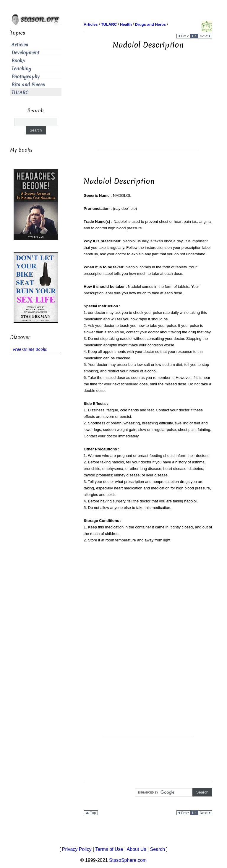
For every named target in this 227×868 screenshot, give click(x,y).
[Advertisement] (148, 109)
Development (25, 53)
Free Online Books (30, 349)
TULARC (20, 93)
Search (157, 849)
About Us (137, 849)
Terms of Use (109, 849)
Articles (20, 45)
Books (18, 61)
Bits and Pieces (28, 85)
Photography (26, 77)
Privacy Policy (77, 849)
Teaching (21, 69)
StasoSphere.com (128, 860)
